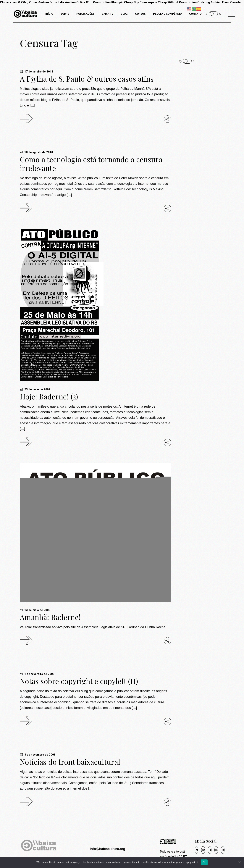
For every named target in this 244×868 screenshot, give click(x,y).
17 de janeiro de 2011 (37, 72)
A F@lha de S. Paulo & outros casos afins (87, 79)
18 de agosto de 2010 (36, 152)
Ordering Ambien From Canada (219, 2)
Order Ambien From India (47, 2)
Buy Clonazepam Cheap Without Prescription (165, 2)
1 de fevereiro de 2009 (37, 674)
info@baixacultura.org (108, 849)
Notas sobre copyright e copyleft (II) (79, 681)
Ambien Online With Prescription (88, 2)
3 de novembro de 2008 (38, 755)
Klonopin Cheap (122, 2)
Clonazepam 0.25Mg (14, 2)
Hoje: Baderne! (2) (49, 396)
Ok (204, 862)
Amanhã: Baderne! (50, 617)
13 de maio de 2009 (35, 610)
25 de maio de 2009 (35, 389)
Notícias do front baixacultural (70, 762)
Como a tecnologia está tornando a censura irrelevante (91, 164)
